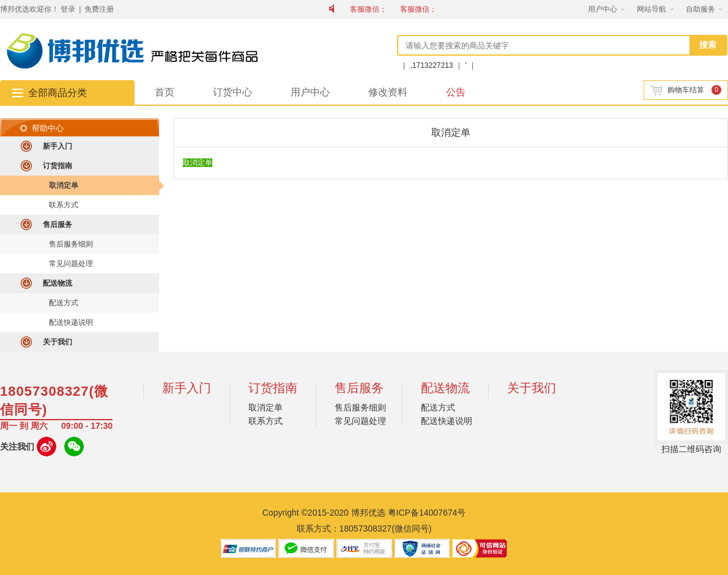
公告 (456, 92)
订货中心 (232, 92)
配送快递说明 (71, 322)
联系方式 (64, 205)
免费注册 (99, 9)
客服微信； (368, 9)
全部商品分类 (58, 93)
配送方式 (64, 303)
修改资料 (388, 92)
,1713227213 (432, 65)
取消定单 (64, 185)
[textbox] (544, 45)
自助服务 (700, 9)
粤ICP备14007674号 (427, 513)
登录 (68, 9)
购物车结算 (677, 90)
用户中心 (603, 9)
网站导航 (652, 9)
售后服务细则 (71, 244)
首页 (165, 92)
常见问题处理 (71, 264)
